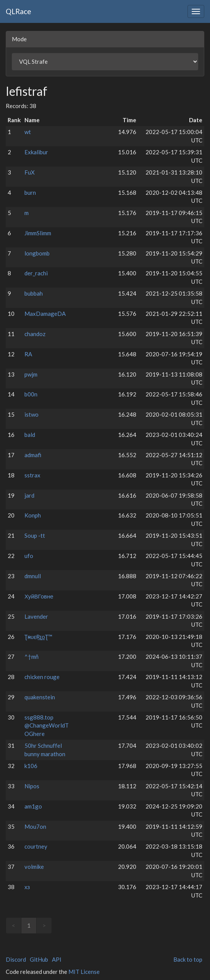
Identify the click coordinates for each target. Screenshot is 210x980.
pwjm (31, 374)
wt (28, 132)
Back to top (188, 959)
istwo (31, 414)
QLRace (19, 11)
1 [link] (29, 925)
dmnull (33, 576)
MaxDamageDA (45, 314)
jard (29, 495)
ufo (29, 556)
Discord (16, 959)
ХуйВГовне (39, 596)
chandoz (35, 334)
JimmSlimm (38, 233)
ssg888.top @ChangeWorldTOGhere (47, 725)
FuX (30, 172)
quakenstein (40, 697)
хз (27, 887)
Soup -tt (35, 535)
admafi (33, 455)
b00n (31, 394)
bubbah (34, 293)
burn (30, 192)
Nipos (32, 786)
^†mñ (31, 657)
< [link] (14, 925)
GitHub (39, 959)
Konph (33, 515)
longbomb (37, 253)
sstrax (32, 475)
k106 (31, 766)
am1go (33, 806)
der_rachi (36, 273)
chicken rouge (42, 677)
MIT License (84, 972)
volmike (34, 867)
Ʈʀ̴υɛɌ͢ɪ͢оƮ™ (38, 637)
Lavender (36, 616)
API (57, 959)
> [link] (44, 925)
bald (30, 435)
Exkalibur (36, 152)
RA (28, 354)
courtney (36, 846)
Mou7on (35, 826)
